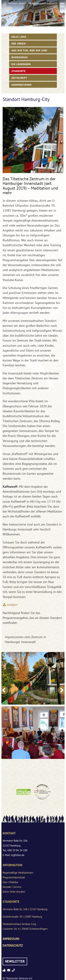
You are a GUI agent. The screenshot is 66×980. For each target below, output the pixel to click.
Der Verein (19, 44)
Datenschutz (13, 945)
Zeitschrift (19, 78)
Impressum (11, 939)
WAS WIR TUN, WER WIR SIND (29, 50)
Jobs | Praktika (10, 882)
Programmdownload (14, 877)
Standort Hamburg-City (48, 3)
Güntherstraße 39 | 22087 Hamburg (22, 917)
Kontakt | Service (12, 887)
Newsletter (15, 961)
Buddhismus (20, 57)
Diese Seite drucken (14, 892)
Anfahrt (12, 605)
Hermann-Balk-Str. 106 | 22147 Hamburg (25, 909)
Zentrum (22, 3)
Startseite (13, 3)
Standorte (32, 3)
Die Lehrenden (21, 64)
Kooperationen (21, 85)
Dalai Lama (19, 37)
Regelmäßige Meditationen (18, 873)
